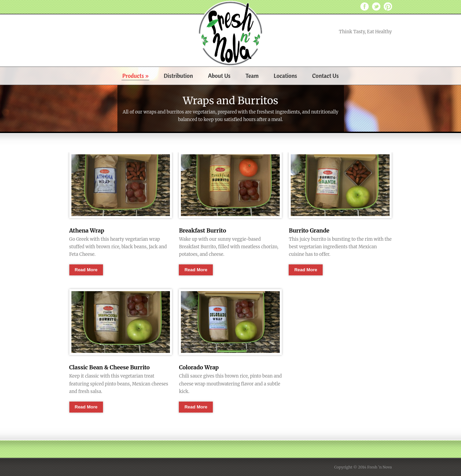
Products (135, 76)
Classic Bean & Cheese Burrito (110, 367)
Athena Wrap (87, 230)
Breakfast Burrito (202, 230)
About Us (219, 76)
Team (252, 76)
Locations (285, 76)
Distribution (178, 76)
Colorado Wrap (199, 367)
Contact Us (325, 76)
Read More (86, 270)
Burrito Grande (309, 230)
